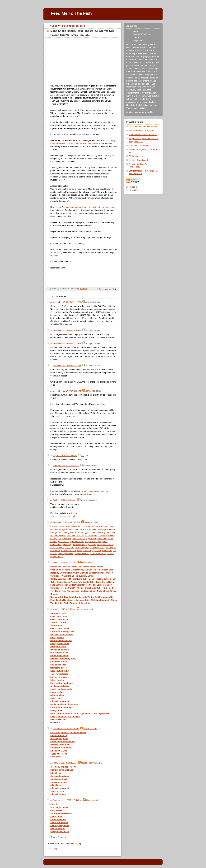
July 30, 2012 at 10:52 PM (65, 456)
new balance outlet (75, 535)
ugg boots (67, 539)
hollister (110, 554)
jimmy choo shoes (105, 545)
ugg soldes (91, 545)
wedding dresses (66, 554)
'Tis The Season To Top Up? (141, 131)
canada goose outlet (106, 529)
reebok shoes (79, 545)
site (83, 456)
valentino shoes (82, 554)
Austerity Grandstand (138, 160)
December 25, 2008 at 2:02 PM (67, 391)
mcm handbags (82, 548)
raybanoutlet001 (89, 763)
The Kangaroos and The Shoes (143, 127)
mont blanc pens (69, 551)
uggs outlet (109, 526)
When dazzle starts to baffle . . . (143, 135)
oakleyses (89, 522)
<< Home (53, 849)
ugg (88, 526)
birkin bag (67, 545)
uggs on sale (90, 532)
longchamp (107, 551)
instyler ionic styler (93, 542)
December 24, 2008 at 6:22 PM (67, 366)
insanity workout (97, 548)
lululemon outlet (57, 526)
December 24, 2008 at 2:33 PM (67, 343)
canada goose (57, 557)
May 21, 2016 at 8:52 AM (64, 609)
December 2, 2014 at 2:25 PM (66, 522)
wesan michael (90, 729)
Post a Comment (59, 837)
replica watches (77, 542)
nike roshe (79, 529)
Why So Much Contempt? (140, 145)
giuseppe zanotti (75, 532)
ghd (60, 539)
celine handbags (58, 529)
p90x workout (97, 526)
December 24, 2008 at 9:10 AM (67, 330)
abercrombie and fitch (75, 526)
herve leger (111, 548)
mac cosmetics (57, 548)
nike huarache (79, 539)
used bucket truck (83, 494)
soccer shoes (91, 535)
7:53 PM (83, 289)
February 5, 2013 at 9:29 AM (66, 466)
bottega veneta (84, 551)
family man (91, 391)
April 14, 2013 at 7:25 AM (64, 500)
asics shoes (91, 529)
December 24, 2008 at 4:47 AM (67, 302)
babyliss (70, 529)
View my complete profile (141, 112)
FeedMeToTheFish (141, 34)
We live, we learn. (137, 156)
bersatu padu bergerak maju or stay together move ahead (89, 207)
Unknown (86, 563)
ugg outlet (96, 551)
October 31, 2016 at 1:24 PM (66, 729)
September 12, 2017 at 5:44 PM (67, 800)
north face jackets (105, 539)
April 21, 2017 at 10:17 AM (65, 763)
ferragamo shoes (58, 535)
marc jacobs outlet (59, 532)
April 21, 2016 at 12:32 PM (65, 563)
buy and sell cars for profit (64, 516)
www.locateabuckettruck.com (95, 491)
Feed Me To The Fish (71, 13)
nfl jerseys (102, 535)
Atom (78, 844)
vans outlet (55, 551)
